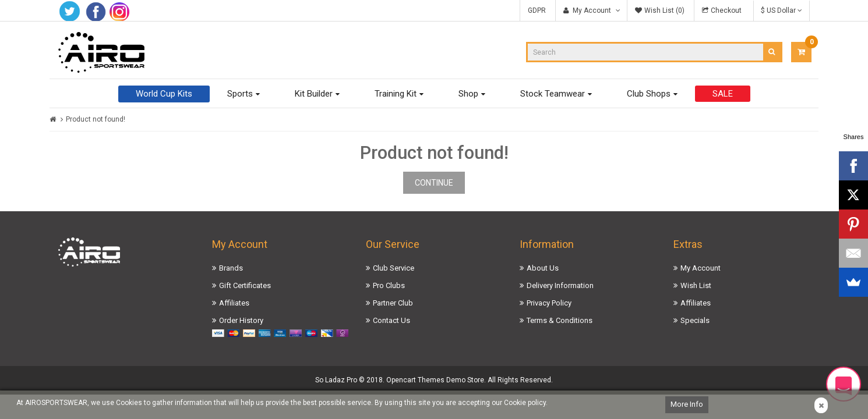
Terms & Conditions (560, 320)
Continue (434, 183)
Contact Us (391, 320)
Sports (240, 94)
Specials (695, 320)
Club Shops (649, 94)
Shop (468, 94)
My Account (701, 268)
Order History (241, 320)
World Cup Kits (164, 94)
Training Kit (396, 94)
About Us (543, 268)
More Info (687, 404)
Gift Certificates (245, 285)
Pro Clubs (389, 285)
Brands (231, 268)
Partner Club (393, 303)
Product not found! (96, 119)
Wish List (696, 285)
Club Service (394, 268)
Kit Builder (314, 94)
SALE (723, 94)
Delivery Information (560, 285)
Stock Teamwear (553, 94)
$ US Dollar (781, 10)
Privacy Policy (549, 303)
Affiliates (234, 303)
